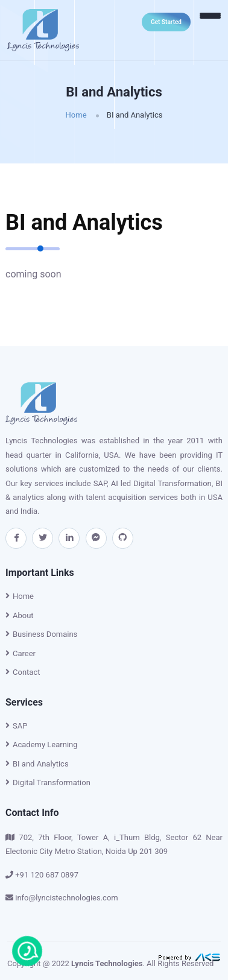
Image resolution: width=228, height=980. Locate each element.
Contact (23, 672)
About (20, 615)
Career (21, 653)
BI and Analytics (37, 764)
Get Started (166, 22)
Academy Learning (42, 744)
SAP (16, 726)
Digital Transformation (48, 782)
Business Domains (41, 634)
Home (76, 115)
